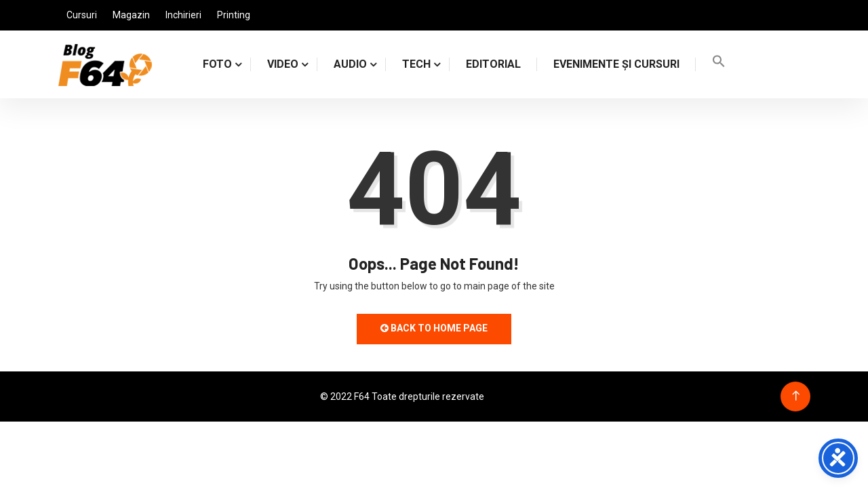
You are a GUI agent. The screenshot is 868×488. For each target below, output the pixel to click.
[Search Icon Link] (719, 64)
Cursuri (82, 15)
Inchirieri (183, 15)
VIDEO (283, 64)
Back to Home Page (434, 328)
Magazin (131, 15)
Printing (234, 15)
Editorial (493, 64)
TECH (416, 64)
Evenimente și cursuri (616, 64)
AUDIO (350, 64)
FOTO (217, 64)
